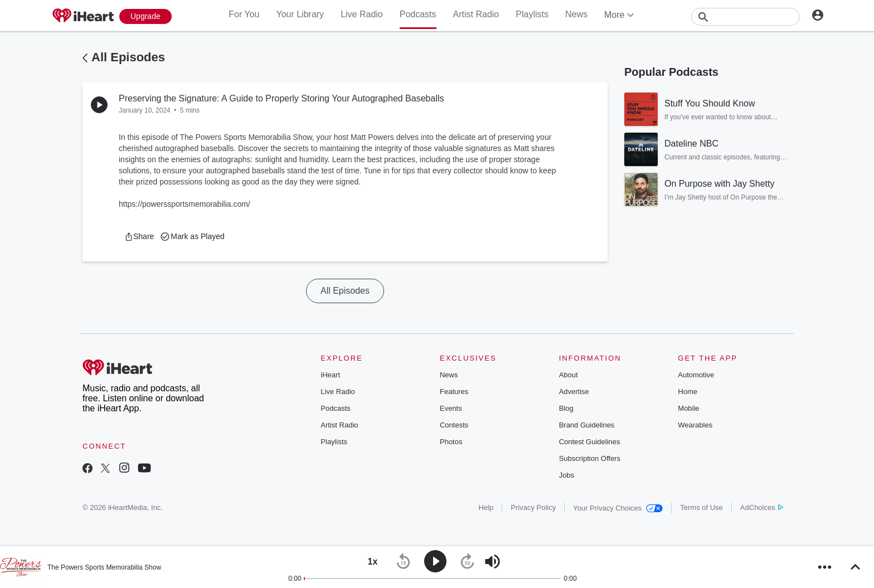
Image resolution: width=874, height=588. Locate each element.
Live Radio (362, 14)
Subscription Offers (590, 458)
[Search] (746, 17)
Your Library (300, 14)
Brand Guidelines (587, 425)
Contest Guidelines (590, 442)
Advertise (574, 392)
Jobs (567, 475)
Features (454, 392)
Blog (566, 408)
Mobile (688, 408)
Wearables (695, 425)
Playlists (532, 14)
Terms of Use (701, 507)
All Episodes (128, 57)
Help (486, 507)
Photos (451, 442)
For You (244, 14)
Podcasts (418, 14)
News (576, 14)
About (569, 375)
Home (688, 392)
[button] (139, 236)
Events (451, 408)
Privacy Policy (533, 507)
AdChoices (762, 507)
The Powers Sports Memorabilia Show (104, 567)
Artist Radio (476, 14)
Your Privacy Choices (618, 508)
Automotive (696, 375)
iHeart (330, 375)
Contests (454, 425)
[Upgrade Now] (145, 16)
